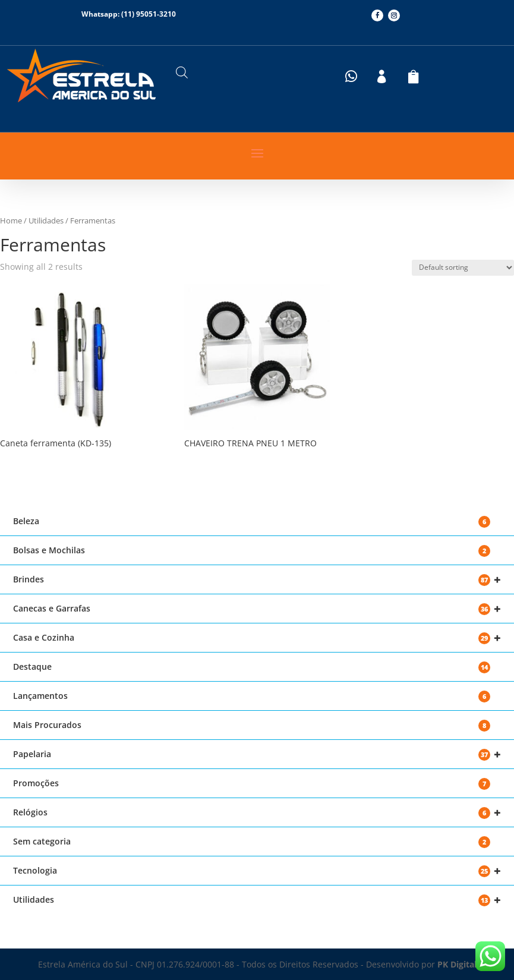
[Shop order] (463, 268)
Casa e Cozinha (257, 638)
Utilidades (46, 220)
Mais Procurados (252, 725)
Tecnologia (257, 871)
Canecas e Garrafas (257, 609)
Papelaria (257, 754)
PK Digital (457, 964)
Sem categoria (252, 842)
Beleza (252, 521)
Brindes (257, 580)
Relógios (257, 813)
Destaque (252, 667)
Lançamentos (252, 696)
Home (11, 220)
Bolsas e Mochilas (252, 551)
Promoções (252, 784)
